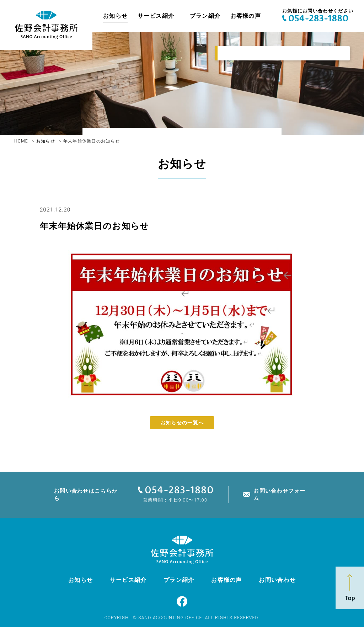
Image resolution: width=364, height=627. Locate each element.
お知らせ (115, 16)
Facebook (182, 601)
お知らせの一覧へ (182, 423)
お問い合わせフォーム (280, 495)
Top (350, 588)
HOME (21, 141)
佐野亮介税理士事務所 (46, 25)
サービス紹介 (156, 16)
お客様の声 (246, 16)
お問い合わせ (277, 580)
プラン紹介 (205, 16)
